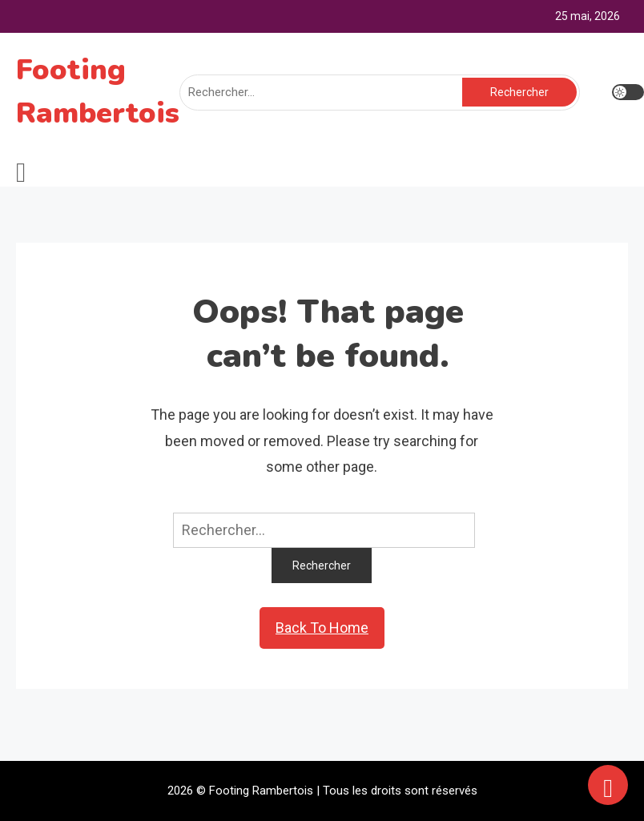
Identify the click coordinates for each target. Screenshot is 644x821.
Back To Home (322, 628)
